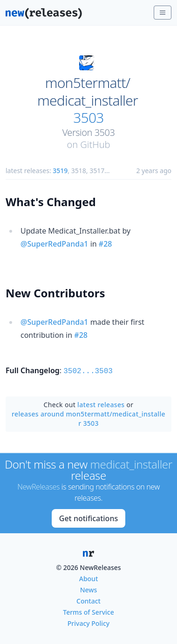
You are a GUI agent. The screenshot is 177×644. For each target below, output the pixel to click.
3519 (60, 171)
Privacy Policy (88, 622)
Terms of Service (88, 611)
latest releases (101, 404)
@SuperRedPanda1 (54, 244)
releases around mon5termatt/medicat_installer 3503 (88, 418)
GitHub (95, 144)
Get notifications (88, 517)
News (89, 589)
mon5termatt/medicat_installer (88, 91)
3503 (88, 118)
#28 (106, 244)
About (89, 578)
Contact (88, 600)
